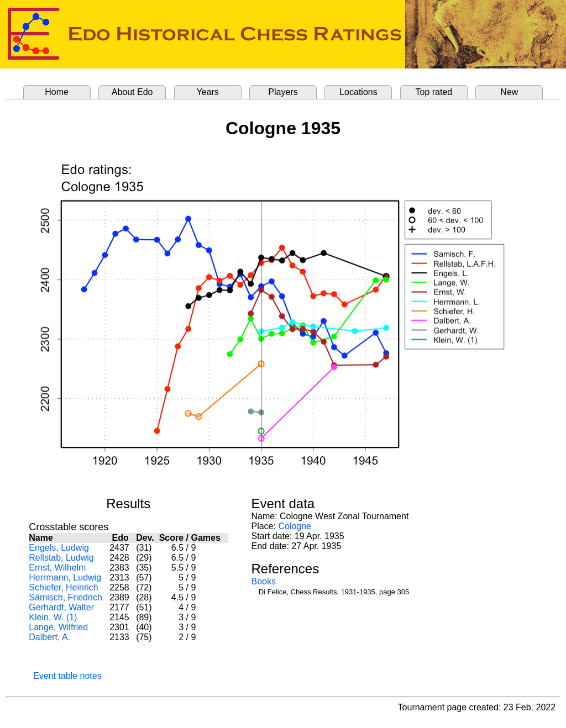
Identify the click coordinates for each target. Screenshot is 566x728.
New (509, 92)
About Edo (132, 92)
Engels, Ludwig (59, 548)
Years (207, 92)
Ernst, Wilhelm (57, 568)
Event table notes (67, 676)
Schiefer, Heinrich (63, 587)
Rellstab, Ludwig (61, 558)
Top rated (434, 92)
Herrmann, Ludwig (65, 577)
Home (57, 92)
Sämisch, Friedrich (65, 597)
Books (263, 581)
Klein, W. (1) (53, 617)
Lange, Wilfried (58, 627)
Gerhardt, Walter (61, 607)
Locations (358, 92)
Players (283, 92)
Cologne (295, 526)
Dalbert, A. (49, 637)
